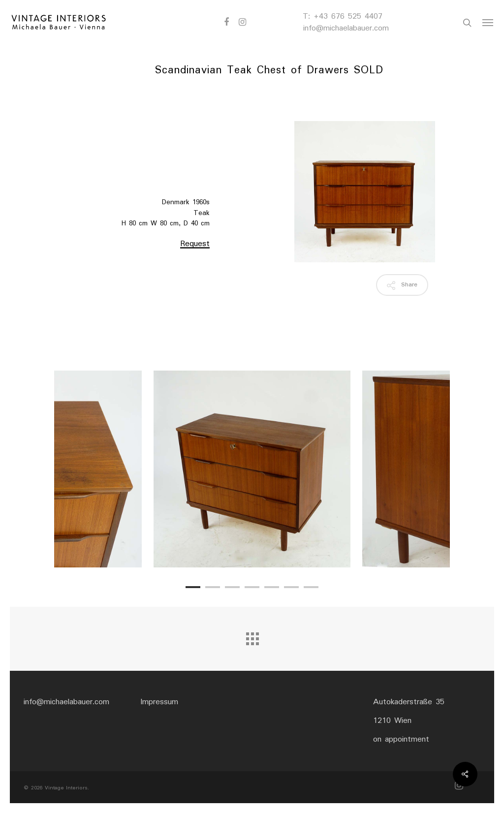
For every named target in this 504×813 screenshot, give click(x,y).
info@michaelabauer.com (346, 28)
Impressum (159, 702)
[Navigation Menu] (488, 23)
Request (195, 244)
